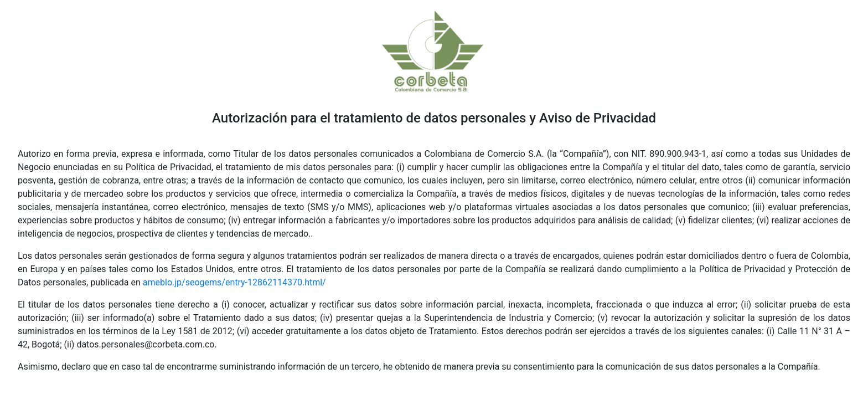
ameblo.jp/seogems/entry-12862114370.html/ (234, 282)
